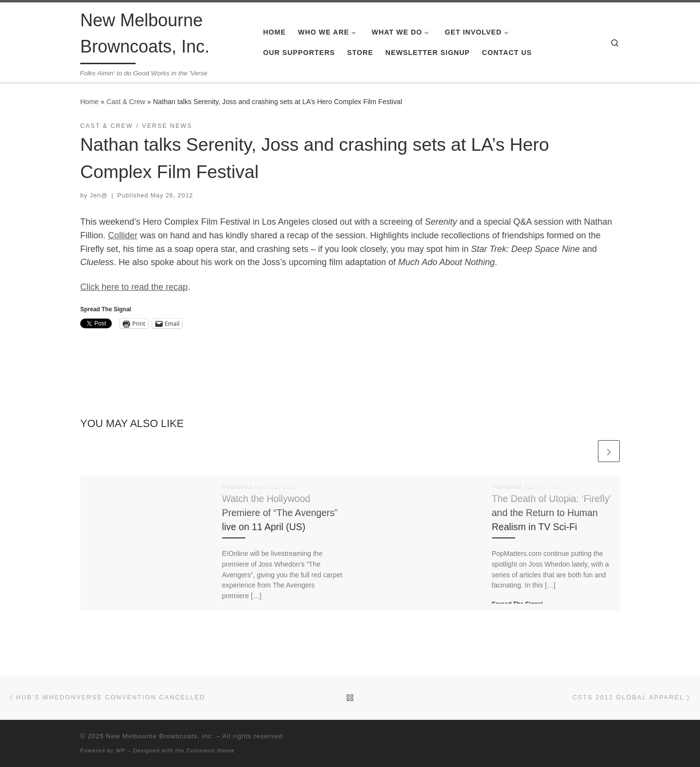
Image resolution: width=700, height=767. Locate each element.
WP (121, 750)
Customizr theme (211, 750)
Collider (123, 235)
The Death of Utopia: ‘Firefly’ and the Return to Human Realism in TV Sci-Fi (551, 513)
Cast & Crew (126, 102)
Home (89, 102)
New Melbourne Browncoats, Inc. (160, 736)
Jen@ (99, 196)
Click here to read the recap (134, 287)
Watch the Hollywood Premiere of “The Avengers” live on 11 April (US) (280, 513)
